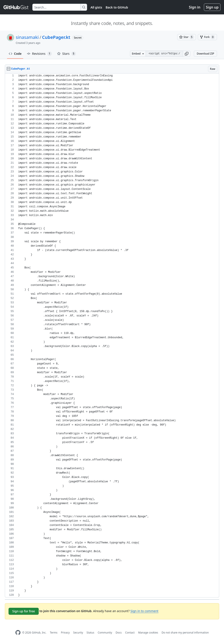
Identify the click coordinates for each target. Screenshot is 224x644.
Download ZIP (205, 54)
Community (105, 633)
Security (78, 633)
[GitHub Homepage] (18, 633)
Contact (130, 633)
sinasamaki (27, 37)
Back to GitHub (117, 7)
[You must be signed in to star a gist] (187, 37)
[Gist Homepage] (16, 7)
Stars (66, 54)
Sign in (195, 7)
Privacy (65, 633)
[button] (187, 54)
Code (15, 54)
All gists (96, 7)
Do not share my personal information (185, 633)
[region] (112, 336)
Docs (119, 633)
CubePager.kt (56, 37)
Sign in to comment (144, 611)
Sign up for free (24, 611)
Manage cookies (148, 633)
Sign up (212, 7)
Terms (54, 633)
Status (90, 633)
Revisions (39, 54)
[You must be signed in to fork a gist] (207, 37)
